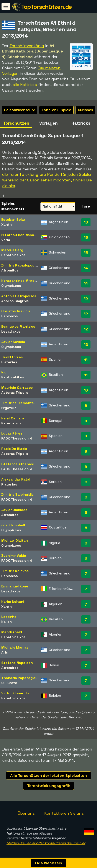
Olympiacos (11, 286)
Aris (5, 652)
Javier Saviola (13, 342)
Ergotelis (9, 408)
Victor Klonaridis (15, 693)
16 (86, 222)
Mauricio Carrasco (17, 388)
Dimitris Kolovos (15, 571)
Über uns (26, 813)
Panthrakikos (13, 377)
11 (86, 360)
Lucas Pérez (12, 433)
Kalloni (7, 622)
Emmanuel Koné (15, 586)
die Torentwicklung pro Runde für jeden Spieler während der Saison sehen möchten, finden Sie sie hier (47, 180)
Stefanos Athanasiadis (21, 464)
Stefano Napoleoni (17, 663)
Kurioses (85, 110)
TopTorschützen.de (46, 7)
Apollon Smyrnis (15, 301)
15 (86, 237)
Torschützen (16, 123)
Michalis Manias (15, 647)
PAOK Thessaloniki (17, 438)
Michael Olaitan (15, 540)
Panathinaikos (13, 255)
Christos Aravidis (16, 311)
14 (86, 268)
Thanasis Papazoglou (19, 678)
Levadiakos (11, 331)
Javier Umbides (14, 510)
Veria (6, 240)
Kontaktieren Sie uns (64, 813)
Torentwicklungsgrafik (49, 786)
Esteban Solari (14, 220)
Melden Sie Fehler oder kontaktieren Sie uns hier (46, 843)
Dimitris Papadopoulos (20, 265)
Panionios (10, 316)
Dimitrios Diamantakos (21, 403)
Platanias (9, 362)
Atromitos (10, 270)
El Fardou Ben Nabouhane (23, 235)
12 (86, 299)
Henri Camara (13, 418)
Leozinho (9, 617)
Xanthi (7, 225)
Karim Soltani (13, 602)
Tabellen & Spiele (56, 110)
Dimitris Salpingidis (17, 494)
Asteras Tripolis (15, 393)
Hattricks (81, 123)
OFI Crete (9, 683)
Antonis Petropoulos (19, 296)
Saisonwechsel (20, 110)
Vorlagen (48, 123)
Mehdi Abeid (12, 632)
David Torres (12, 357)
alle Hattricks (25, 85)
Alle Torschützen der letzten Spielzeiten (48, 775)
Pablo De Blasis (14, 449)
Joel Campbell (13, 525)
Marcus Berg (12, 250)
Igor (5, 372)
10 (86, 390)
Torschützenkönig (27, 46)
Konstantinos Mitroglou (22, 281)
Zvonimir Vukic (14, 556)
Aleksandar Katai (16, 479)
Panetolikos (11, 423)
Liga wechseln (49, 863)
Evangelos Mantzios (18, 326)
